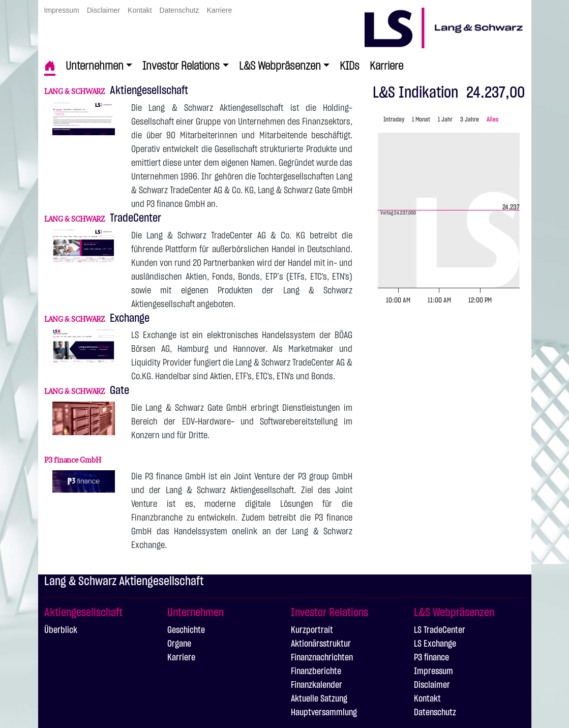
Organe (179, 644)
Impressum (62, 10)
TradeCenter (103, 218)
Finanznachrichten (322, 658)
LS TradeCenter (440, 630)
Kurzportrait (312, 630)
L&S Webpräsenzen (280, 66)
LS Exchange (435, 644)
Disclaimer (103, 10)
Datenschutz (179, 10)
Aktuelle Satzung (319, 699)
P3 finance (431, 658)
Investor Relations (181, 66)
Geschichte (186, 630)
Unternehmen (95, 66)
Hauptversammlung (324, 713)
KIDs (350, 66)
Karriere (219, 10)
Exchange (97, 318)
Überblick (61, 630)
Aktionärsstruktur (321, 644)
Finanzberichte (316, 672)
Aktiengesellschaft (116, 90)
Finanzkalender (317, 685)
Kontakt (140, 10)
